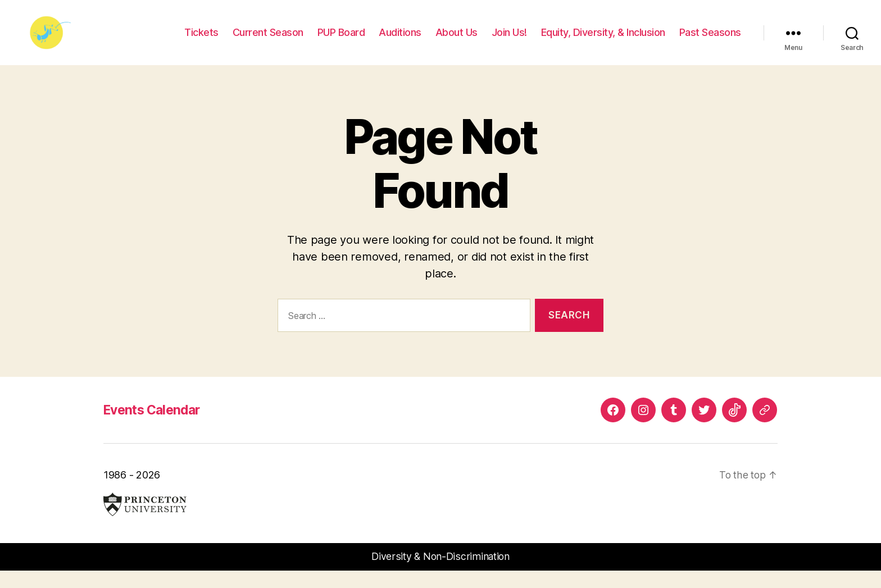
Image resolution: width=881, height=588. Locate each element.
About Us (457, 41)
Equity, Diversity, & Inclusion (603, 41)
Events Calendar (155, 427)
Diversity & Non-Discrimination (441, 574)
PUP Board (341, 41)
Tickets (201, 41)
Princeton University (145, 522)
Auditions (400, 41)
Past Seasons (710, 41)
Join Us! (509, 41)
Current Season (268, 41)
